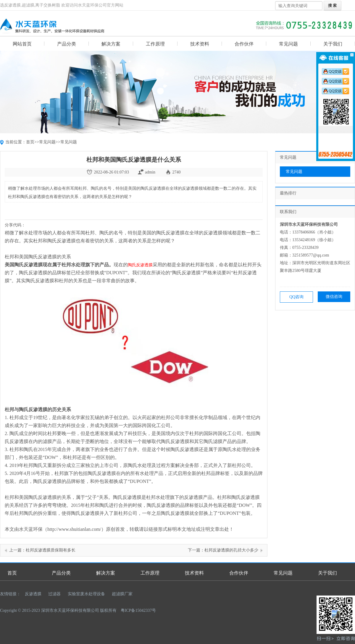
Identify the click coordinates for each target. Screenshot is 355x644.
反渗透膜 (33, 594)
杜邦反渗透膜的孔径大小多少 (231, 550)
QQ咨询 (296, 297)
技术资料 (200, 44)
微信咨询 (334, 297)
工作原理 (155, 44)
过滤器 (54, 594)
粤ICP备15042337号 (138, 610)
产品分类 (67, 44)
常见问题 (288, 44)
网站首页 (22, 44)
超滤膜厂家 (122, 594)
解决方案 (111, 44)
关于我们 (333, 44)
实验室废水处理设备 (86, 594)
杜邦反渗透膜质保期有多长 (51, 550)
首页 (30, 142)
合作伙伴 (244, 44)
